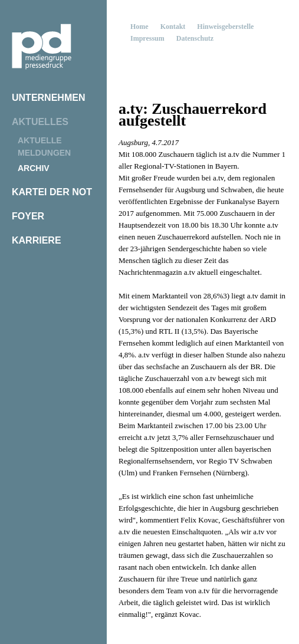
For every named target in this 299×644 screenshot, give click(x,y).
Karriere (37, 240)
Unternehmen (48, 98)
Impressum (147, 38)
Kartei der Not (52, 192)
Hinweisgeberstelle (225, 27)
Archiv (34, 168)
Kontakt (173, 27)
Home (139, 27)
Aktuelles (40, 122)
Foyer (28, 216)
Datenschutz (195, 38)
